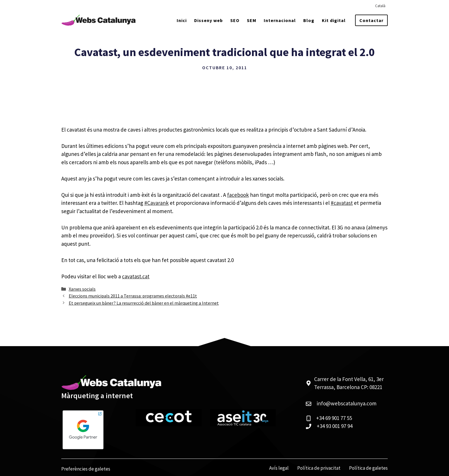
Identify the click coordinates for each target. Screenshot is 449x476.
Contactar (371, 20)
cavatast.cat (136, 276)
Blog (309, 20)
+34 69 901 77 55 (334, 418)
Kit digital (334, 20)
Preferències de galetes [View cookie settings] (86, 469)
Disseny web (208, 20)
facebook (238, 195)
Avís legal (279, 468)
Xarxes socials (82, 289)
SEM (252, 20)
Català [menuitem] (380, 6)
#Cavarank (156, 203)
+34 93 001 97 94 (335, 426)
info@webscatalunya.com (347, 403)
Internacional (280, 20)
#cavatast (342, 203)
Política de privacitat (319, 468)
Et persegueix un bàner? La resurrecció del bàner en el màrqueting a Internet (144, 303)
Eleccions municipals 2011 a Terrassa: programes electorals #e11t (133, 296)
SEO (235, 20)
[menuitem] (380, 6)
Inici (182, 20)
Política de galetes (368, 468)
